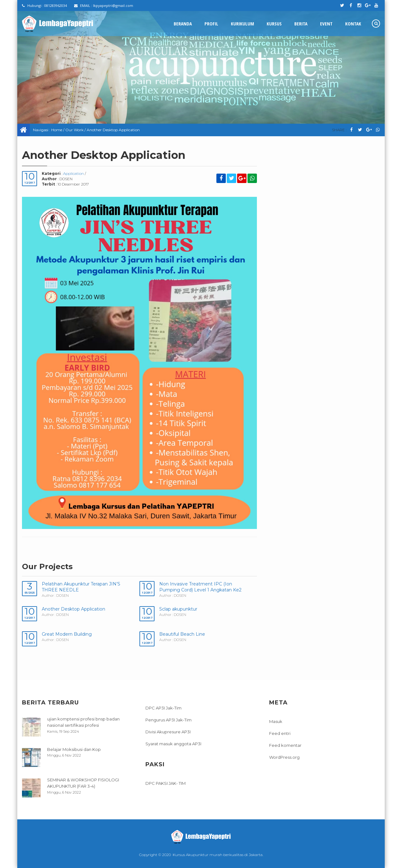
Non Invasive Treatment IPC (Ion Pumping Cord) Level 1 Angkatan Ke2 (200, 587)
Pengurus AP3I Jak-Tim (168, 720)
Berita (301, 24)
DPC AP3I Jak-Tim (163, 708)
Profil (211, 24)
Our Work (74, 130)
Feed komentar (285, 745)
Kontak (353, 24)
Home (57, 130)
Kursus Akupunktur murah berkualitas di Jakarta (218, 855)
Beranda (183, 24)
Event (326, 24)
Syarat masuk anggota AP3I (173, 744)
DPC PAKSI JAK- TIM (166, 783)
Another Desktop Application (73, 609)
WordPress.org (284, 757)
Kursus (274, 24)
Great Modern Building (67, 634)
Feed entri (280, 733)
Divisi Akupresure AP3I (168, 732)
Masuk (276, 721)
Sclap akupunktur (178, 609)
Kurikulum (242, 24)
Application (73, 173)
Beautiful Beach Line (182, 634)
